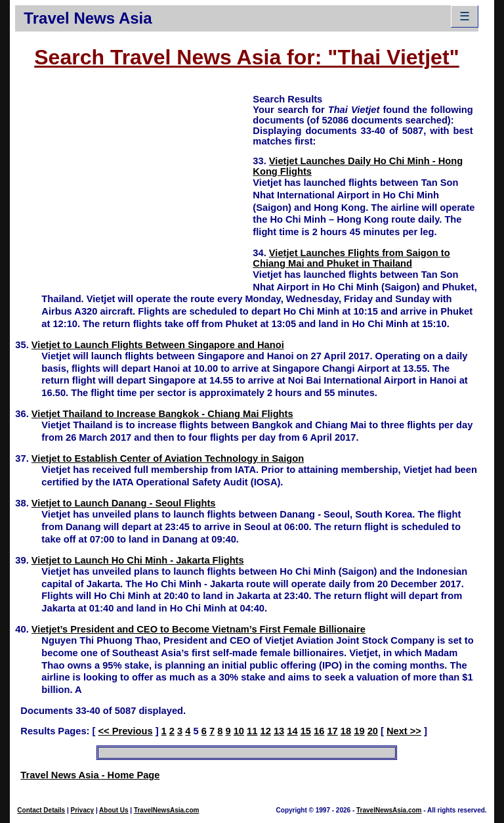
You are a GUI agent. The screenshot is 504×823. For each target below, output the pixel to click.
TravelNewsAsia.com (167, 810)
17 (332, 731)
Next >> (404, 731)
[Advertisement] (134, 185)
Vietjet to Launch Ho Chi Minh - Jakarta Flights (138, 560)
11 (252, 731)
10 (239, 731)
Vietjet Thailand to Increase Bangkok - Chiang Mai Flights (162, 414)
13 (279, 731)
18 (346, 731)
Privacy (83, 810)
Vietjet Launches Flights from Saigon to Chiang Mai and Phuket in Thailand (351, 258)
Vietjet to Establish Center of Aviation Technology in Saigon (168, 458)
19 (359, 731)
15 (306, 731)
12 (266, 731)
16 (319, 731)
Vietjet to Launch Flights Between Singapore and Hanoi (158, 345)
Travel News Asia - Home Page (90, 775)
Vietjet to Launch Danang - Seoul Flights (124, 503)
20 (373, 731)
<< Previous (125, 731)
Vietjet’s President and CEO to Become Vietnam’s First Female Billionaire (199, 629)
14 (292, 731)
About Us (114, 810)
